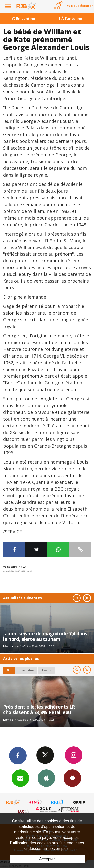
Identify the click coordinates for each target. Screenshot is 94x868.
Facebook (18, 755)
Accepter (47, 859)
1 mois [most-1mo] (46, 670)
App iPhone (46, 778)
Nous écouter (82, 6)
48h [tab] (9, 670)
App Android (72, 778)
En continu (24, 19)
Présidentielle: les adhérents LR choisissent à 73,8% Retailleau (39, 709)
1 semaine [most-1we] (26, 670)
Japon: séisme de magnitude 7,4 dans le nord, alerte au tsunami (45, 636)
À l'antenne (70, 19)
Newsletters (20, 778)
